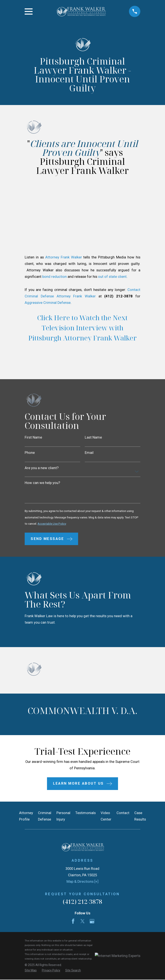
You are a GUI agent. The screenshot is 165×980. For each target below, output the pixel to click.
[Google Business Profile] (92, 922)
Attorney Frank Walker (64, 257)
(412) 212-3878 (82, 902)
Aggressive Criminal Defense (48, 303)
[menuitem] (31, 971)
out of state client (112, 277)
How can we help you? (42, 483)
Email (89, 453)
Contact (123, 814)
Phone (30, 453)
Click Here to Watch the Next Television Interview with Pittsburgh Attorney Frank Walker (82, 328)
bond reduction (55, 277)
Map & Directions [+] (82, 882)
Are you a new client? (42, 469)
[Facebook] (73, 922)
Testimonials (86, 814)
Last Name (93, 438)
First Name (33, 438)
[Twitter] (82, 922)
